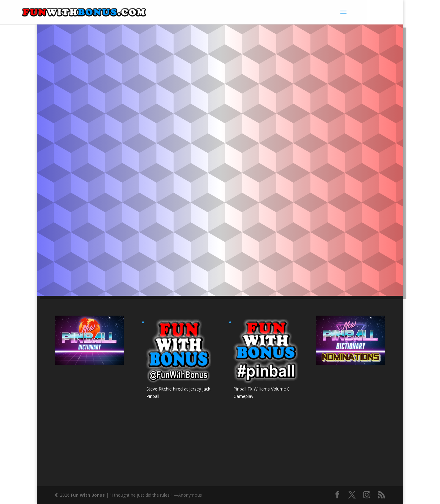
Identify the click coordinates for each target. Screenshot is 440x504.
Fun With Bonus (88, 495)
